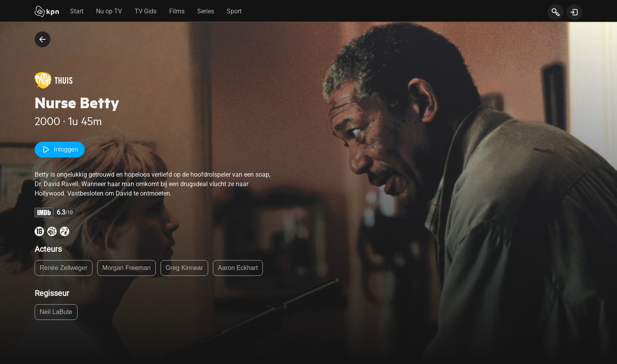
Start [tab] (77, 11)
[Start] (47, 12)
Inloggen (60, 150)
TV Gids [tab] (146, 11)
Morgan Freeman (127, 268)
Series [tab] (206, 11)
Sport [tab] (234, 11)
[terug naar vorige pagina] (42, 39)
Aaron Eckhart (238, 268)
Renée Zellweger (64, 268)
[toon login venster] (575, 12)
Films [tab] (177, 11)
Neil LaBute (56, 312)
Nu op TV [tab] (109, 11)
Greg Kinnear (184, 268)
